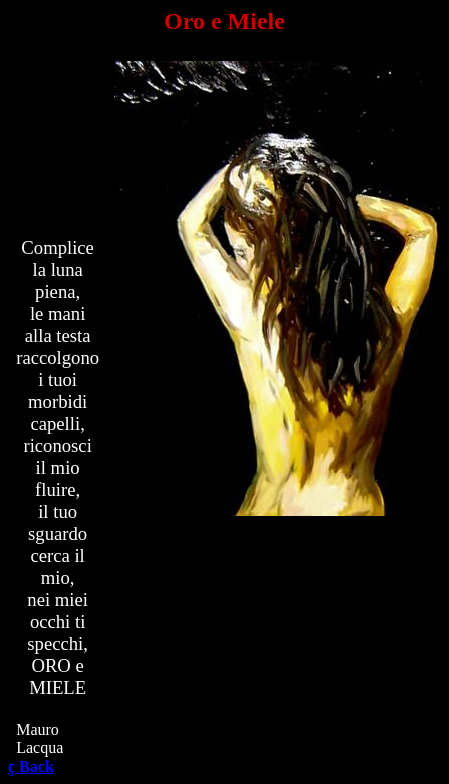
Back (31, 766)
